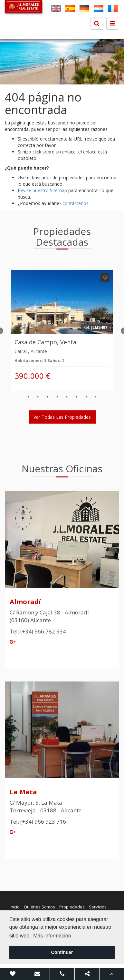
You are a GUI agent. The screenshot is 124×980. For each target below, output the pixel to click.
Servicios (98, 907)
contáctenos (76, 203)
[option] (62, 62)
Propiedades (72, 907)
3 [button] (48, 397)
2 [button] (38, 397)
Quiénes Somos (39, 907)
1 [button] (28, 397)
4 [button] (57, 397)
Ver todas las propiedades (62, 417)
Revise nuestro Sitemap (42, 190)
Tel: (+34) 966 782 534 (38, 631)
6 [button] (77, 397)
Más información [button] (52, 936)
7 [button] (86, 397)
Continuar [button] (62, 952)
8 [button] (96, 397)
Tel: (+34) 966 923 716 (38, 822)
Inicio (15, 907)
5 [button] (67, 397)
